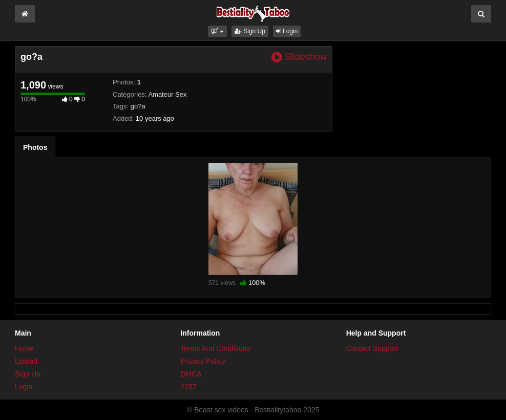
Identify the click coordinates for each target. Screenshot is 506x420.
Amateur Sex (167, 94)
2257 (188, 387)
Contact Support (372, 348)
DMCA (191, 374)
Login (287, 31)
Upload (26, 361)
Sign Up (250, 31)
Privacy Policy (203, 361)
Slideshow (299, 57)
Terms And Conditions (215, 348)
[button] (217, 31)
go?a (138, 106)
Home (24, 348)
